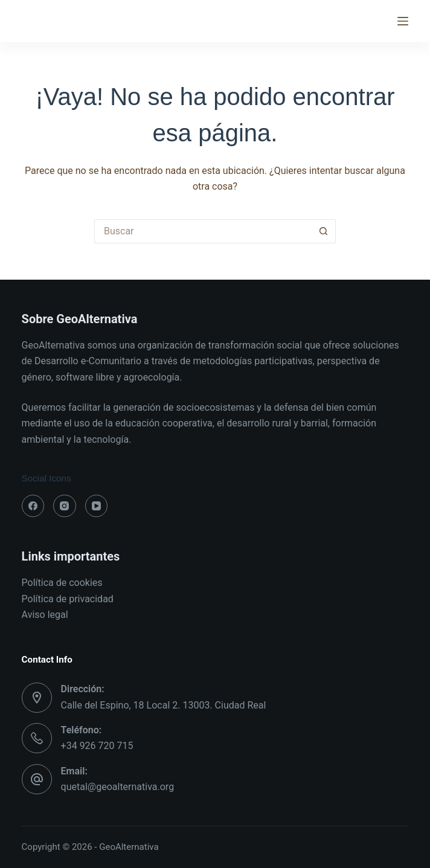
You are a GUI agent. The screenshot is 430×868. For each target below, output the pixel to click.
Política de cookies (62, 583)
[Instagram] (65, 506)
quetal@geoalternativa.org (118, 787)
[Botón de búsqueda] (324, 231)
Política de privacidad (68, 599)
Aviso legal (45, 615)
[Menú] (403, 21)
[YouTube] (97, 506)
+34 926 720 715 (97, 746)
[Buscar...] (203, 231)
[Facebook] (33, 506)
